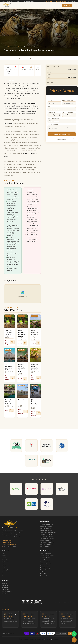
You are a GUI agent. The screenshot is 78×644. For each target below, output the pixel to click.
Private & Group (44, 574)
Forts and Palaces (45, 562)
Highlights (32, 58)
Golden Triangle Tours (46, 527)
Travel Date (51, 113)
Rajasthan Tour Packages (47, 524)
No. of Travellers (68, 113)
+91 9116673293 (7, 543)
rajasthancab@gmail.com (9, 545)
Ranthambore (5, 562)
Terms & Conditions (7, 591)
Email (49, 107)
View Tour (12, 342)
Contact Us (5, 585)
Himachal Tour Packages (47, 537)
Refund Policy (5, 593)
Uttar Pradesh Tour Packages (48, 533)
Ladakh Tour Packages (46, 535)
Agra (3, 564)
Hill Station (43, 572)
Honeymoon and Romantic (47, 556)
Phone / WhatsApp (68, 101)
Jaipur (4, 554)
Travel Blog (5, 587)
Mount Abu (5, 560)
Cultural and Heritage (46, 554)
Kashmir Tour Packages (46, 541)
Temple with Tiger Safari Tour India (9, 333)
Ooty (3, 576)
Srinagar (4, 566)
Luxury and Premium (46, 564)
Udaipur (4, 556)
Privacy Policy (6, 589)
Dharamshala (5, 572)
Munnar (4, 574)
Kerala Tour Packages (46, 547)
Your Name (51, 101)
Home (5, 47)
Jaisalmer (4, 558)
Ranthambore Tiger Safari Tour (22, 402)
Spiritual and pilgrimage (47, 560)
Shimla (4, 568)
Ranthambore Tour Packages (16, 47)
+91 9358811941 (49, 1)
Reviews (55, 58)
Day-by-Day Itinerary (20, 58)
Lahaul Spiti (5, 570)
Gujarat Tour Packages (46, 531)
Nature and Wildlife (45, 558)
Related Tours (65, 58)
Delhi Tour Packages (45, 529)
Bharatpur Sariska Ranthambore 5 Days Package (22, 368)
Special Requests (53, 125)
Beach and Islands (45, 570)
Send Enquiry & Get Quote (62, 135)
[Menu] (74, 5)
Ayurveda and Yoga (45, 568)
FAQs (48, 58)
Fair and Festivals (45, 566)
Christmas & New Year (46, 576)
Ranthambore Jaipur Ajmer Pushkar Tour (9, 402)
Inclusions (41, 58)
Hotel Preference (53, 119)
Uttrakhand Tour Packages (47, 539)
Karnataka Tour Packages (47, 545)
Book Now (67, 5)
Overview (8, 58)
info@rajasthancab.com (61, 1)
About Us (4, 583)
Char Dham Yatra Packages (47, 543)
